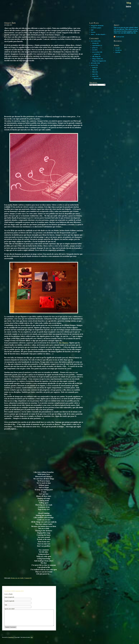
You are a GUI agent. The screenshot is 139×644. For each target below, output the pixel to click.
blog (129, 3)
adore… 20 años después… (99, 34)
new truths (21, 578)
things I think (96, 59)
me (16, 578)
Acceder (118, 48)
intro (128, 6)
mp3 (94, 74)
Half (92, 30)
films (94, 72)
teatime (96, 54)
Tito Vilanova (63, 343)
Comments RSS (19, 591)
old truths (94, 63)
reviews (93, 65)
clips (94, 70)
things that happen (98, 61)
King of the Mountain (97, 25)
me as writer (96, 52)
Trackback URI (9, 591)
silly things (95, 56)
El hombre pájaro (96, 28)
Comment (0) (28, 578)
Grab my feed (120, 37)
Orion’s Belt (10, 23)
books (94, 67)
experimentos (96, 45)
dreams (13, 578)
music (94, 76)
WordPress (118, 50)
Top (32, 640)
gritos (94, 48)
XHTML (118, 52)
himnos (96, 78)
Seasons (93, 32)
